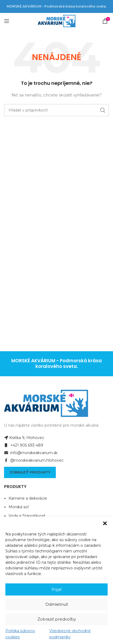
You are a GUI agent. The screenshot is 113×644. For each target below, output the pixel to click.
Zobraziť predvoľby (57, 619)
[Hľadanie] (56, 110)
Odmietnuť (57, 604)
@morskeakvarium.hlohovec (34, 460)
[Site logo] (57, 21)
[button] (105, 523)
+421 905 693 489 (24, 445)
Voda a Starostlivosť (27, 516)
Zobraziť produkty (30, 472)
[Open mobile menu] (7, 21)
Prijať (57, 589)
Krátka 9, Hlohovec (24, 438)
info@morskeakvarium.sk (31, 453)
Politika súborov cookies (20, 634)
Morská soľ (19, 507)
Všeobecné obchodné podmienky (70, 634)
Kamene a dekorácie (28, 498)
